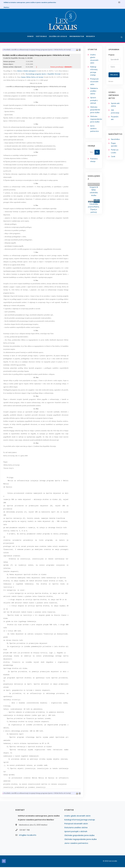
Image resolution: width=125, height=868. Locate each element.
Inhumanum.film (77, 37)
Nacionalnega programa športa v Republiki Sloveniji (65, 75)
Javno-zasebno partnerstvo (11, 137)
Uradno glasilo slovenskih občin (77, 817)
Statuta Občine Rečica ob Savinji (54, 78)
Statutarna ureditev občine (11, 92)
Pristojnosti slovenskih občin (11, 83)
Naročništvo (116, 140)
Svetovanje (42, 37)
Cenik (113, 158)
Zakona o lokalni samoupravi (48, 72)
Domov (31, 37)
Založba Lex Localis (59, 37)
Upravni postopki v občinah (11, 102)
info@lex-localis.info (28, 836)
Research (91, 37)
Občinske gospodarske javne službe (79, 836)
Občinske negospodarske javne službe (81, 840)
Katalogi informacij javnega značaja (80, 821)
